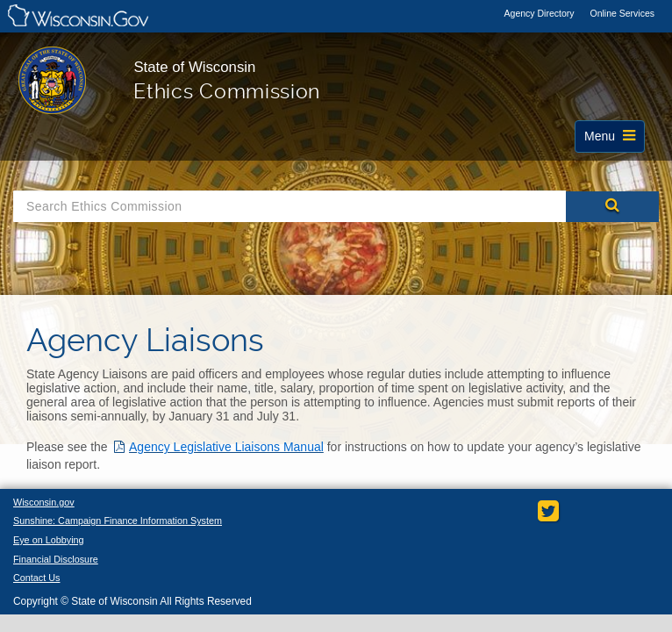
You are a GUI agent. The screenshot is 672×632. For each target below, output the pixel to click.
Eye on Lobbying (50, 542)
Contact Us (37, 581)
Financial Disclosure (57, 562)
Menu (611, 140)
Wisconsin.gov (45, 503)
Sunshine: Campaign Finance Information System (121, 522)
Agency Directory (541, 13)
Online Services (622, 13)
